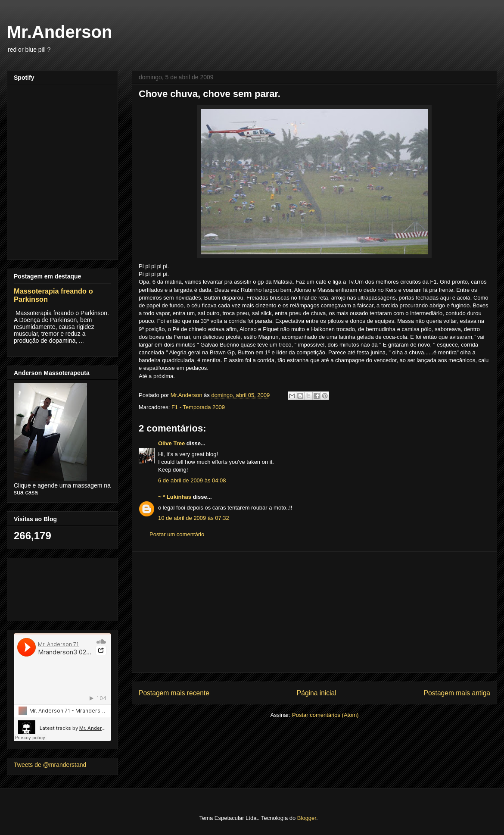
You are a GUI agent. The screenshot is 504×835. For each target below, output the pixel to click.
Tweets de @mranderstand (50, 765)
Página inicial (317, 693)
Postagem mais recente (174, 693)
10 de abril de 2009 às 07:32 (194, 518)
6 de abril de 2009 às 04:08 (192, 480)
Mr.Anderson (59, 32)
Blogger (307, 818)
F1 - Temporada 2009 (198, 407)
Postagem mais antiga (457, 693)
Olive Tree (171, 443)
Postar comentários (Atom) (325, 715)
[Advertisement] (314, 612)
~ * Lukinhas (175, 497)
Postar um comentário (177, 534)
